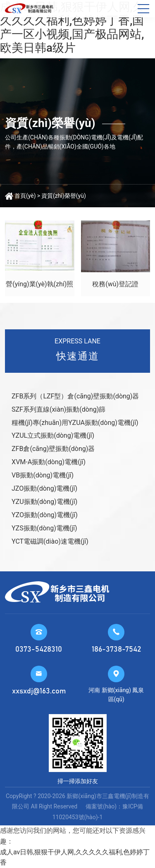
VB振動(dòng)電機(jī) (43, 475)
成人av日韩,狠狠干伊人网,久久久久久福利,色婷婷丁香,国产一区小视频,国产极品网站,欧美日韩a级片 (72, 27)
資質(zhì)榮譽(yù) (64, 196)
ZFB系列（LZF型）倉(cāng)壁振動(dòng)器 (75, 396)
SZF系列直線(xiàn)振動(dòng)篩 (58, 409)
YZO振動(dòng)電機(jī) (45, 515)
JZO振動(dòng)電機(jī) (44, 488)
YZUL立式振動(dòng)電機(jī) (53, 435)
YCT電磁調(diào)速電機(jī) (50, 541)
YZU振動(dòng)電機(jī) (44, 502)
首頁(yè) (25, 196)
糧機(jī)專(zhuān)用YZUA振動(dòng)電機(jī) (75, 423)
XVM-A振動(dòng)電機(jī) (49, 462)
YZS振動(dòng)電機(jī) (44, 528)
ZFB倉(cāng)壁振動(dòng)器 (53, 449)
